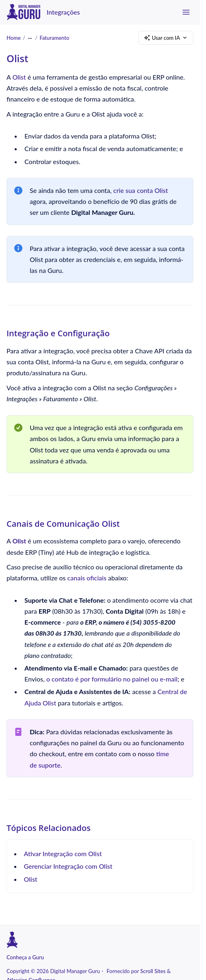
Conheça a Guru (25, 957)
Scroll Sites (153, 971)
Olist (19, 77)
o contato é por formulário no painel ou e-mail (112, 679)
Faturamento (54, 37)
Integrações (64, 12)
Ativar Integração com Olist (63, 853)
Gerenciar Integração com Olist (68, 866)
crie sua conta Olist (140, 190)
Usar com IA (166, 38)
